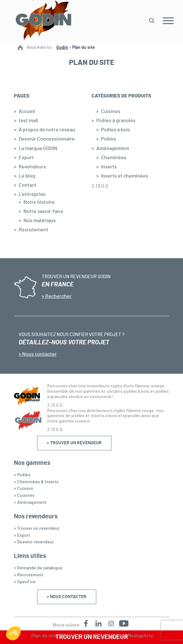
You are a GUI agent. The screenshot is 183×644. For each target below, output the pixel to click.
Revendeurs (32, 167)
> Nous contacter (67, 597)
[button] (13, 633)
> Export (22, 535)
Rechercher (58, 296)
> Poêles (22, 475)
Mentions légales (104, 636)
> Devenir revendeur (34, 542)
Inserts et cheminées (125, 176)
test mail (28, 121)
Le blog (27, 176)
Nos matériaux (40, 221)
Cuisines (111, 111)
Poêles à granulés (116, 121)
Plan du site (44, 636)
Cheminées (114, 158)
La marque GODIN (38, 148)
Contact (28, 185)
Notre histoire (39, 202)
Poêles (109, 139)
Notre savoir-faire (43, 211)
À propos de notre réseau (47, 130)
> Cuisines (24, 496)
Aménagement (113, 148)
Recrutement (34, 230)
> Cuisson (24, 489)
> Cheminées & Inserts (36, 482)
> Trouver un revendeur (74, 443)
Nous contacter (39, 354)
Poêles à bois (116, 130)
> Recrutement (29, 575)
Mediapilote (141, 636)
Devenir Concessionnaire (47, 139)
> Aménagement (30, 503)
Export (26, 158)
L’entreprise (32, 194)
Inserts (109, 167)
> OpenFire (25, 582)
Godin (62, 47)
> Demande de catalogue (38, 568)
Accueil (27, 111)
